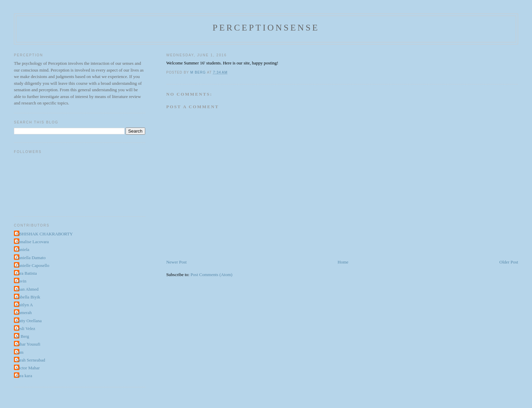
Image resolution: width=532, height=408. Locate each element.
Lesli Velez (25, 328)
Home (343, 262)
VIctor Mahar (28, 368)
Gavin (21, 281)
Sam (20, 352)
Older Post (509, 262)
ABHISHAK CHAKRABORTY (44, 234)
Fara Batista (26, 273)
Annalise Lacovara (32, 242)
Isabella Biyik (28, 297)
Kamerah (24, 313)
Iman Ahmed (27, 289)
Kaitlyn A (24, 305)
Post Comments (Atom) (211, 275)
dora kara (24, 376)
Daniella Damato (31, 258)
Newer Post (176, 262)
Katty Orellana (29, 321)
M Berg (22, 336)
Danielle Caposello (32, 265)
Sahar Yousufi (28, 344)
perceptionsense (266, 28)
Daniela (22, 249)
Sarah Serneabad (30, 360)
